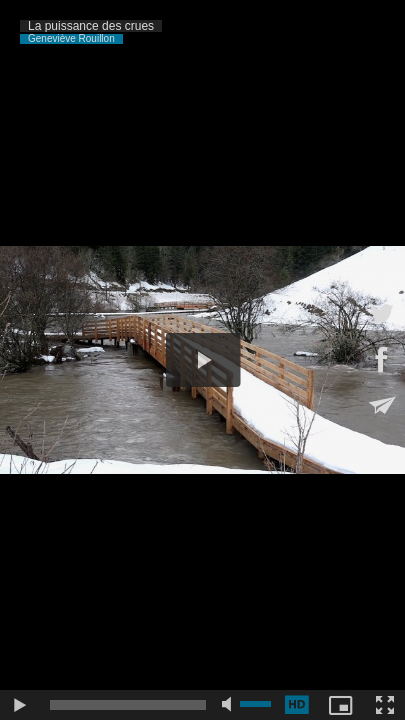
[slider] (128, 705)
